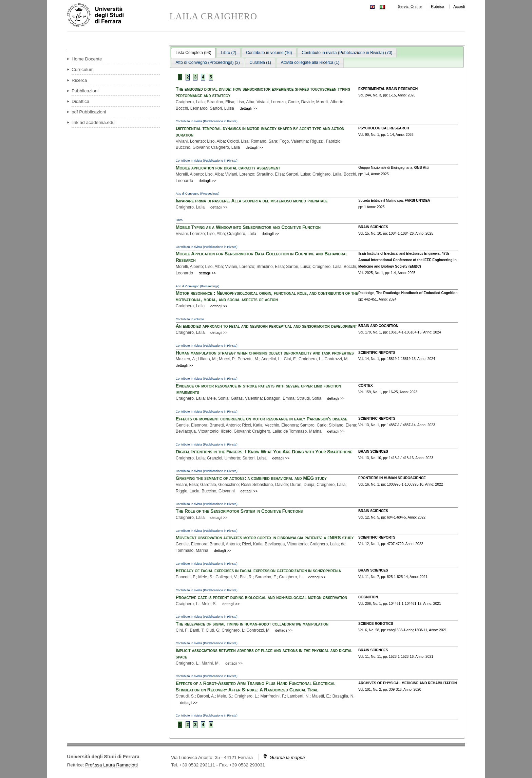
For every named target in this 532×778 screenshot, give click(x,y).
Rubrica (438, 6)
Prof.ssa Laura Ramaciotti (111, 765)
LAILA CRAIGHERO (214, 16)
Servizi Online (410, 6)
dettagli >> (249, 108)
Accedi (459, 6)
